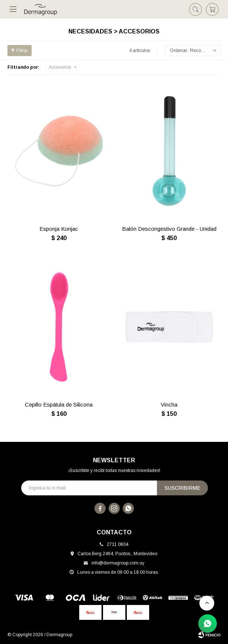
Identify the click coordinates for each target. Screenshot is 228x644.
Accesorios (60, 67)
